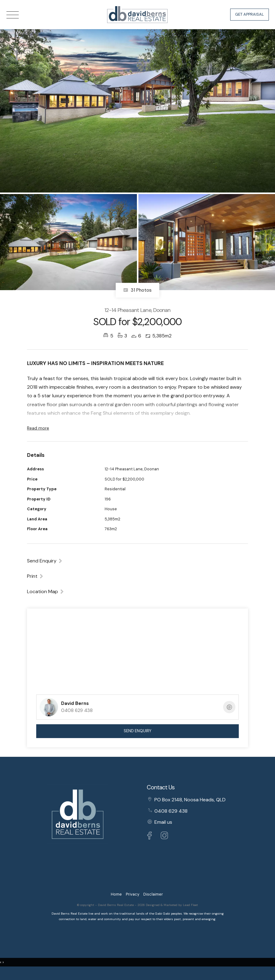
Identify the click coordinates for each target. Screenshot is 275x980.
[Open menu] (13, 15)
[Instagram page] (165, 836)
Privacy (133, 894)
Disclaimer (153, 894)
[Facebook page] (151, 836)
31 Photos (137, 290)
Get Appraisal (250, 14)
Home (116, 894)
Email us (163, 822)
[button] (35, 576)
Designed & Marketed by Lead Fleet (172, 905)
